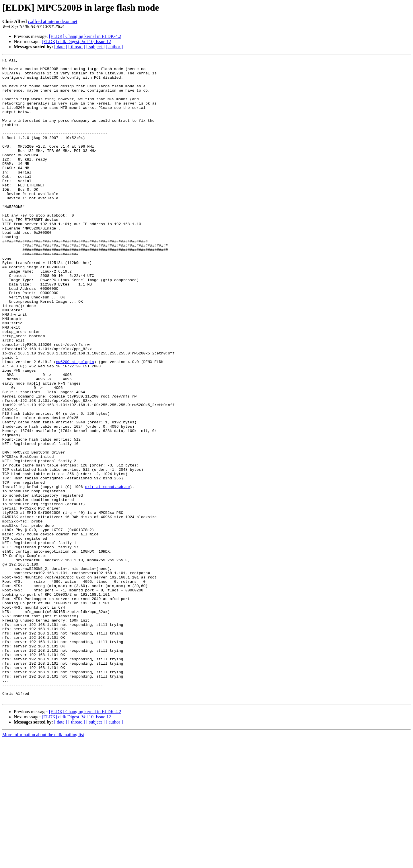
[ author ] (114, 47)
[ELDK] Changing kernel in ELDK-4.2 (85, 36)
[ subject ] (96, 47)
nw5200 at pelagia (75, 423)
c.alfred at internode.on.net (52, 21)
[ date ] (61, 47)
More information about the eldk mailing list (43, 863)
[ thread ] (77, 47)
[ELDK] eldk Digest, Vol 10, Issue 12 (76, 42)
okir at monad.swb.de (108, 573)
